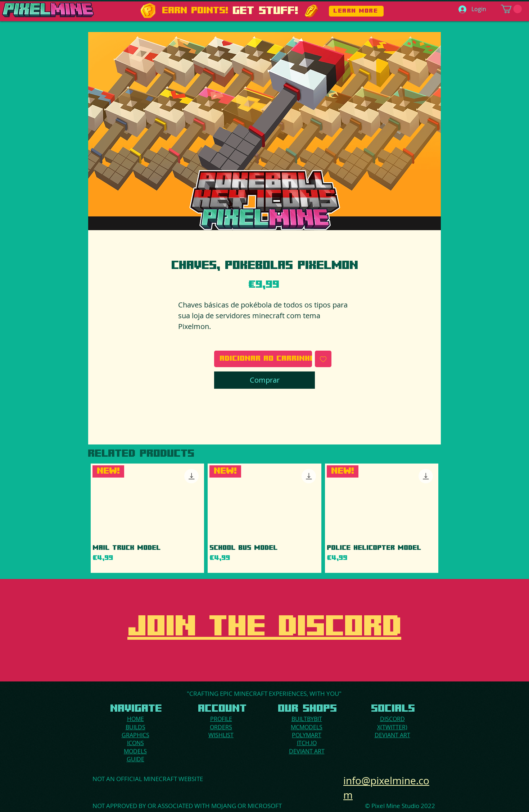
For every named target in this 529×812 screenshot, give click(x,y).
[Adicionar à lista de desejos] (323, 359)
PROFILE (221, 719)
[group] (264, 518)
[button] (511, 9)
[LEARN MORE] (356, 11)
